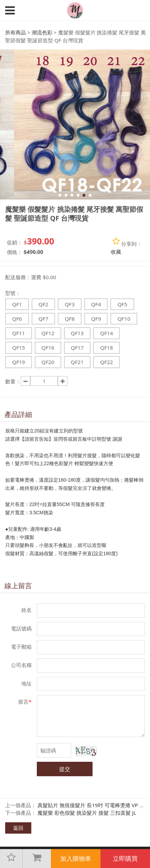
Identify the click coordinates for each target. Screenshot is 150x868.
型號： (13, 293)
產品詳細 (18, 414)
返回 (18, 828)
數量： (13, 381)
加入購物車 (76, 858)
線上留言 (18, 586)
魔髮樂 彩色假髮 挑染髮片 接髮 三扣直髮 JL (87, 813)
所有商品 (15, 32)
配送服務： (18, 277)
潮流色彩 (42, 32)
